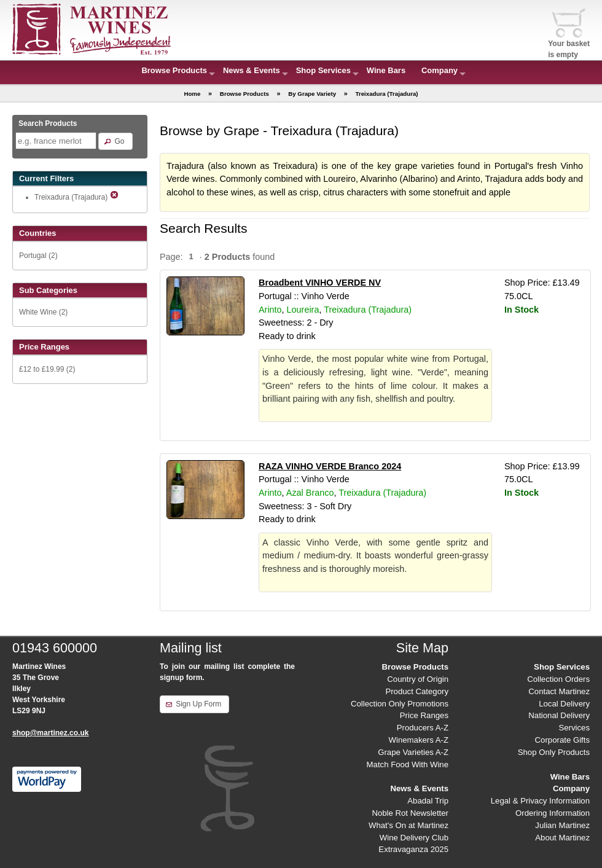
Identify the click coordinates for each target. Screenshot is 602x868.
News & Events (252, 70)
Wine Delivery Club (414, 838)
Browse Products (174, 70)
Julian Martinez (562, 825)
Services (574, 728)
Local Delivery (564, 704)
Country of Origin (418, 679)
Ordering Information (553, 813)
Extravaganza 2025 (413, 849)
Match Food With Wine (408, 764)
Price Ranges (424, 715)
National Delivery (559, 715)
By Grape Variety (312, 94)
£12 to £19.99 (41, 369)
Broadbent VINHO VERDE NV (320, 283)
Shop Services (323, 70)
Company (440, 70)
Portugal (33, 256)
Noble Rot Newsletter (410, 813)
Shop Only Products (554, 752)
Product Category (417, 691)
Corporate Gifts (562, 740)
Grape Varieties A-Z (413, 752)
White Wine (38, 312)
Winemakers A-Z (419, 740)
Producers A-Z (423, 728)
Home (192, 94)
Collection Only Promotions (400, 704)
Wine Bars (386, 70)
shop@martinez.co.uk (50, 733)
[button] (115, 141)
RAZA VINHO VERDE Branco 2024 (330, 466)
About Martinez (562, 838)
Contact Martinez (559, 691)
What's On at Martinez (408, 825)
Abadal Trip (428, 801)
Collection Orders (558, 679)
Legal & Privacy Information (540, 801)
